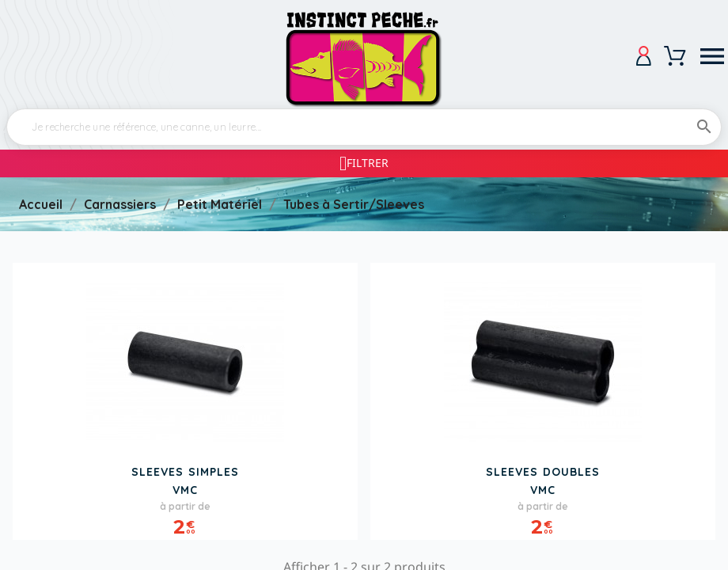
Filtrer (368, 163)
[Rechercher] (364, 127)
